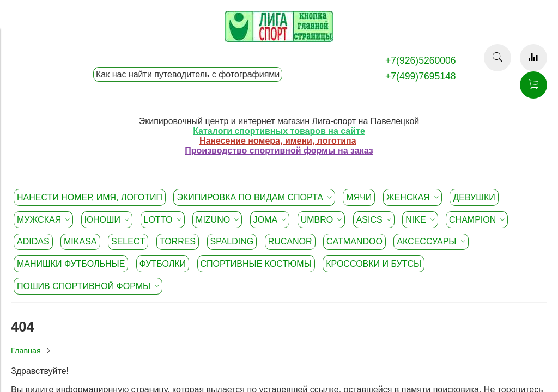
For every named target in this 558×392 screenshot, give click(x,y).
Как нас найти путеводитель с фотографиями (188, 74)
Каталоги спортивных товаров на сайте (279, 131)
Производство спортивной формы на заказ (279, 151)
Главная (26, 351)
